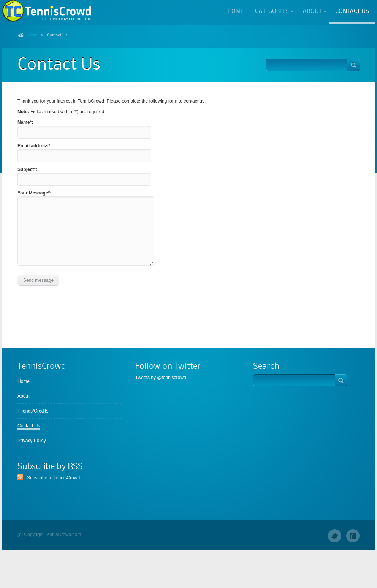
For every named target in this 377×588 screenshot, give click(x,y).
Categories (272, 12)
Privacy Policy (32, 441)
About (312, 12)
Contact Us (352, 11)
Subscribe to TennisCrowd (53, 478)
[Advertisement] (188, 322)
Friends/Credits (33, 411)
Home (236, 11)
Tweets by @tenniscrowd (161, 378)
